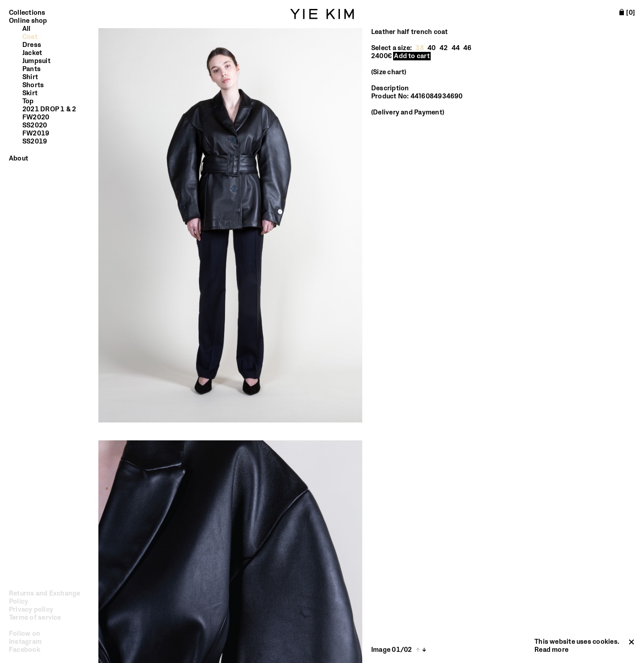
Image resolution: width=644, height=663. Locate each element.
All (27, 29)
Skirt (30, 93)
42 (444, 48)
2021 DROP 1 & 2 (49, 110)
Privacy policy (31, 610)
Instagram (25, 642)
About (19, 159)
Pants (32, 69)
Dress (32, 45)
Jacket (32, 53)
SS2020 (35, 126)
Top (28, 101)
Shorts (33, 85)
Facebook (25, 650)
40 (432, 48)
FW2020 (36, 118)
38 (419, 48)
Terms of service (35, 618)
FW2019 (36, 134)
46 (467, 48)
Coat (30, 37)
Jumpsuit (36, 61)
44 (456, 48)
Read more (551, 650)
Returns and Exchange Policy (45, 598)
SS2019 (35, 142)
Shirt (30, 77)
